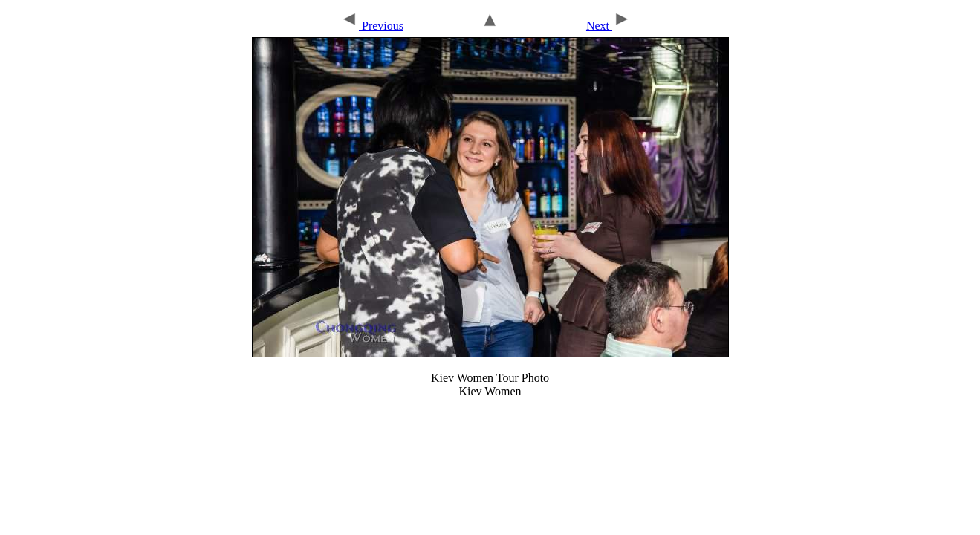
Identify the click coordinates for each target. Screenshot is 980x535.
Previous (372, 26)
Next (609, 26)
